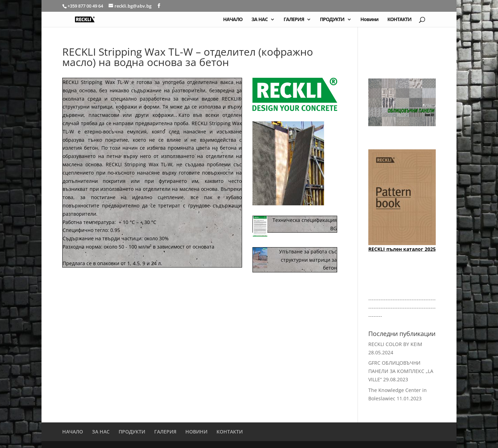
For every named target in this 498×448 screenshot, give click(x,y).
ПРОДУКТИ (332, 20)
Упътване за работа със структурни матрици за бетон (308, 260)
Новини (369, 20)
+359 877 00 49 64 (86, 6)
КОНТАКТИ (399, 20)
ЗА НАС (260, 20)
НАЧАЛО (233, 20)
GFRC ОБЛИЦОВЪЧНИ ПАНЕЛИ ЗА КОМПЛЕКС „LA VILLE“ (401, 371)
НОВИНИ (196, 432)
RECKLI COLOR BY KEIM (395, 344)
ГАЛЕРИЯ (294, 20)
